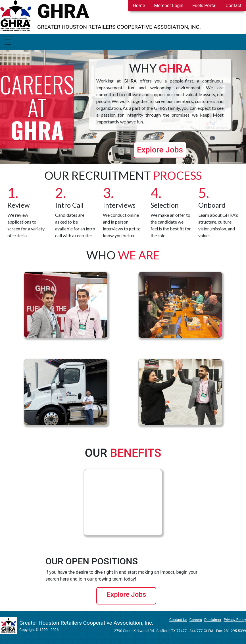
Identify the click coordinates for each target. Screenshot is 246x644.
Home (139, 6)
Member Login (169, 6)
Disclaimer (213, 620)
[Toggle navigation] (8, 42)
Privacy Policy (235, 620)
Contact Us (178, 620)
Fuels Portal (204, 6)
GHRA (63, 11)
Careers (196, 620)
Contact (234, 6)
